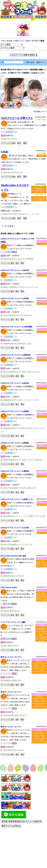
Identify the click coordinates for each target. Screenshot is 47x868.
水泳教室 (41, 635)
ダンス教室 (26, 41)
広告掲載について (40, 111)
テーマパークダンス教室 (39, 197)
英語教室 (41, 156)
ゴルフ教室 (41, 640)
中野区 (17, 41)
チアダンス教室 (42, 244)
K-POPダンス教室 (39, 667)
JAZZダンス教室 (39, 192)
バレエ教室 (39, 187)
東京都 (9, 41)
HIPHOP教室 (39, 190)
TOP (3, 41)
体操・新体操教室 (39, 200)
